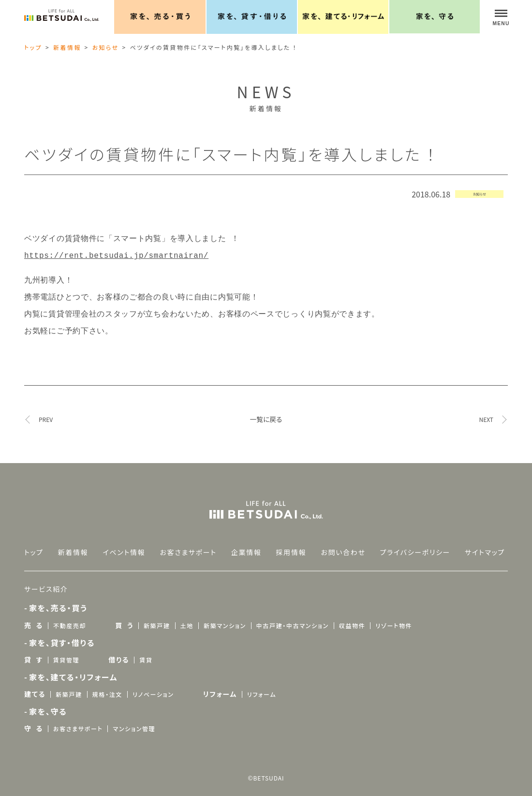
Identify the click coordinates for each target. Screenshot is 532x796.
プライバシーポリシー (415, 546)
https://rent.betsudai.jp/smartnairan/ (116, 254)
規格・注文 (107, 688)
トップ (33, 47)
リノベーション (153, 688)
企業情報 (246, 546)
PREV (46, 414)
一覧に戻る (266, 413)
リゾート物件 (394, 620)
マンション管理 (134, 723)
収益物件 (352, 620)
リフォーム (220, 688)
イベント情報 (124, 546)
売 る (34, 619)
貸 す (34, 654)
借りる (119, 654)
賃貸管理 (66, 654)
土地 (187, 620)
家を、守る (48, 706)
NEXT (486, 414)
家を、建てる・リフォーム (73, 671)
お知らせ (106, 47)
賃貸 (146, 654)
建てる (35, 688)
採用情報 (291, 546)
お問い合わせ (343, 546)
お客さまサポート (188, 546)
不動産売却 (70, 620)
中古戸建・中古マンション (293, 620)
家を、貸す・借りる (62, 637)
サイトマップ (485, 546)
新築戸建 (157, 620)
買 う (124, 619)
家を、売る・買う (58, 602)
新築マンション (225, 620)
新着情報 (67, 47)
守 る (34, 722)
